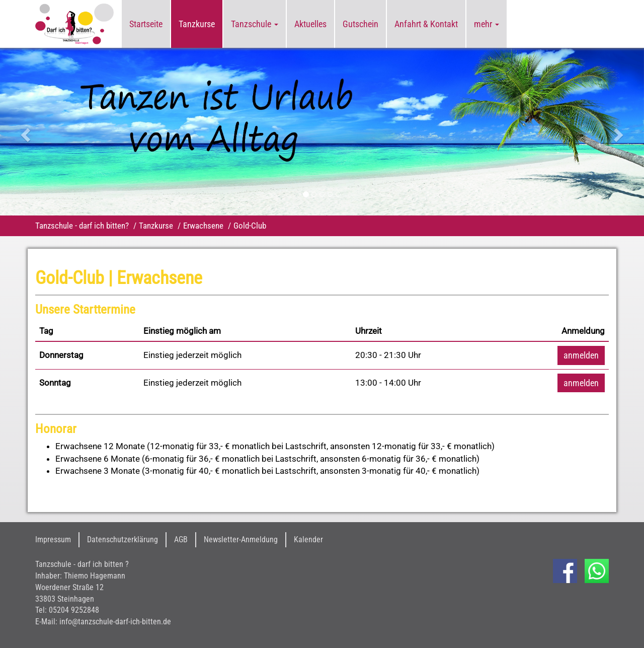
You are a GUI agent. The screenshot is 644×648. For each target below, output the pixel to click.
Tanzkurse (197, 24)
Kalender (308, 539)
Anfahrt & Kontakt (426, 24)
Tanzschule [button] (255, 24)
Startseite (146, 24)
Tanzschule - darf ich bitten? (82, 226)
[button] (48, 132)
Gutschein (360, 24)
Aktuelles (310, 24)
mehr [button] (487, 24)
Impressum (53, 539)
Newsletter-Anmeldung (241, 539)
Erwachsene (203, 226)
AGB (181, 539)
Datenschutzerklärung (123, 539)
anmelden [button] (581, 355)
